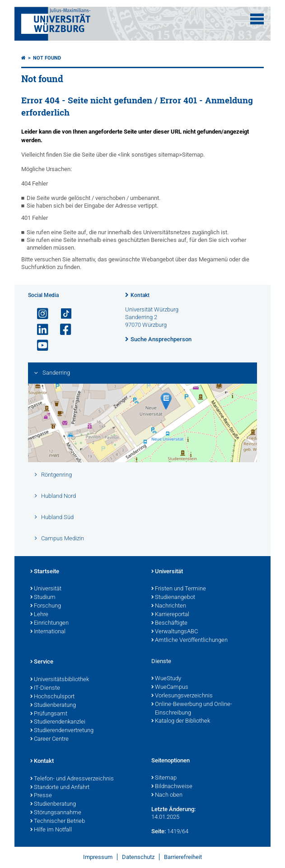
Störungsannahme (56, 813)
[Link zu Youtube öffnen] (39, 346)
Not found (47, 58)
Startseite (45, 572)
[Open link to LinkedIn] (39, 330)
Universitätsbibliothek (60, 680)
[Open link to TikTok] (62, 314)
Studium (43, 598)
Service (42, 662)
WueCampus (170, 687)
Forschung (46, 606)
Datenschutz (138, 857)
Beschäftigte (169, 623)
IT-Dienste (45, 688)
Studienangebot (173, 598)
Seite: (159, 831)
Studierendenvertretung (62, 731)
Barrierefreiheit (183, 857)
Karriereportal (170, 615)
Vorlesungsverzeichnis (182, 696)
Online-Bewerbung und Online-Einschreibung (192, 709)
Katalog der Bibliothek (181, 721)
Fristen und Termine (179, 589)
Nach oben (167, 795)
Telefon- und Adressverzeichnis (72, 779)
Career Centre (49, 739)
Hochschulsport (52, 697)
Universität (46, 589)
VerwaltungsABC (175, 632)
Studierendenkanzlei (58, 722)
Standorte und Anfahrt (60, 788)
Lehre (39, 615)
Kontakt (140, 295)
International (48, 632)
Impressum (98, 857)
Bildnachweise (172, 787)
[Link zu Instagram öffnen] (39, 314)
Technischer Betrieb (58, 822)
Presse (41, 796)
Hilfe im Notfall (51, 830)
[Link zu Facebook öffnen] (62, 330)
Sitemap (164, 778)
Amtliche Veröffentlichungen (189, 641)
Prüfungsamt (49, 714)
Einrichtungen (49, 623)
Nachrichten (169, 606)
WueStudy (166, 679)
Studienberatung (53, 706)
